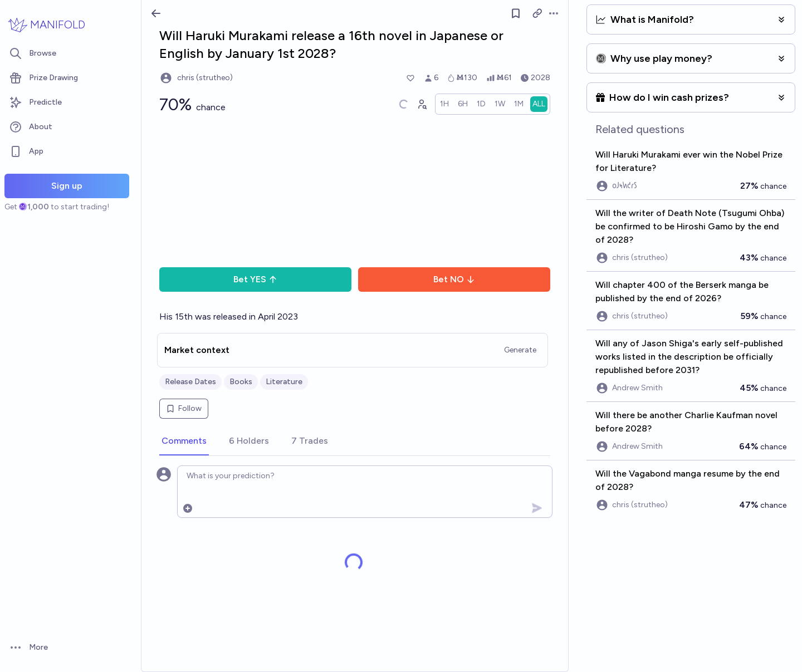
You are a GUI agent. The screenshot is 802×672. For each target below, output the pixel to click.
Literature (284, 382)
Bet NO (454, 279)
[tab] (184, 442)
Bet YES (255, 279)
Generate (520, 350)
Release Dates (190, 382)
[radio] (444, 104)
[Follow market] (516, 13)
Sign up (67, 186)
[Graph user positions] (422, 104)
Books (241, 382)
